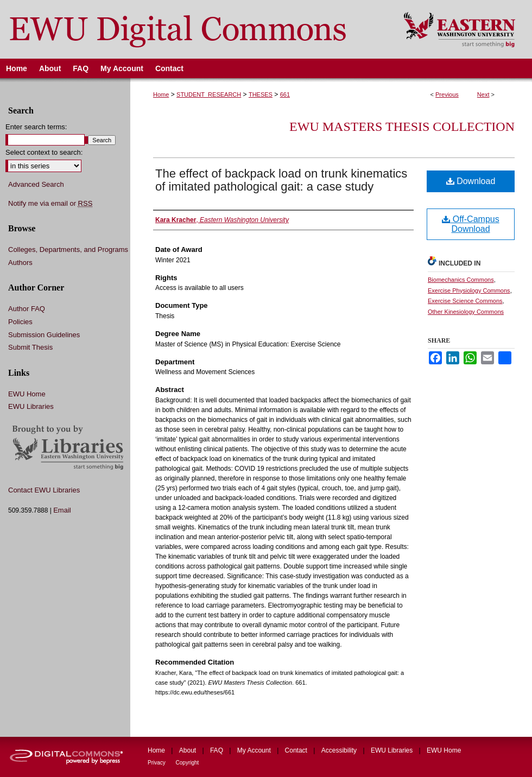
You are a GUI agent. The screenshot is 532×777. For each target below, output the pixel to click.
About (189, 750)
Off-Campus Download (470, 224)
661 (285, 94)
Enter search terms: (36, 127)
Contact (297, 750)
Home (161, 94)
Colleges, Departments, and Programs (68, 249)
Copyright (188, 763)
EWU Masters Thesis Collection (402, 127)
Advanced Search (36, 184)
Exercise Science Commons (465, 301)
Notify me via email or (50, 204)
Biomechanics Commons (461, 280)
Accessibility (340, 750)
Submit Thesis (30, 347)
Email (62, 510)
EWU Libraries (31, 406)
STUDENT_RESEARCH (209, 94)
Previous (447, 94)
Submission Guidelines (44, 335)
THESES (261, 94)
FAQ (217, 750)
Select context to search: (44, 152)
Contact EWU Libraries (44, 490)
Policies (20, 322)
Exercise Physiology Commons (469, 290)
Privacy (157, 763)
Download (471, 181)
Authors (20, 263)
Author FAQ (27, 309)
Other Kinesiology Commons (466, 312)
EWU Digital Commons (195, 29)
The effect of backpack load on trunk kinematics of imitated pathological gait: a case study (281, 180)
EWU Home (27, 394)
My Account (255, 750)
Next (483, 94)
